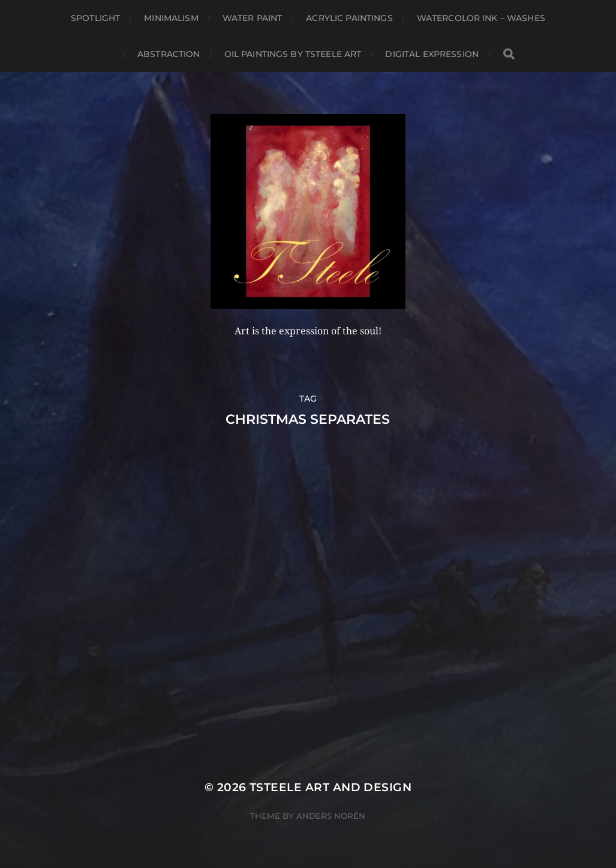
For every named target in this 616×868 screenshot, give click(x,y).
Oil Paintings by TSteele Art (293, 54)
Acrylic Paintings (349, 18)
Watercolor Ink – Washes (481, 18)
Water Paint (253, 18)
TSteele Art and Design (330, 787)
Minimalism (171, 18)
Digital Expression (432, 54)
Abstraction (169, 54)
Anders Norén (331, 816)
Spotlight (95, 18)
